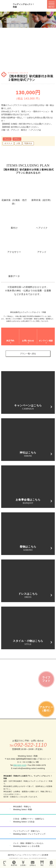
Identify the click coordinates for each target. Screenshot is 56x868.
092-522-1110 (20, 765)
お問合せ (33, 863)
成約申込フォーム (15, 855)
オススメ (8, 143)
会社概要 (45, 855)
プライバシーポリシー (31, 855)
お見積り (23, 863)
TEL (5, 863)
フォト (7, 139)
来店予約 (14, 863)
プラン (17, 139)
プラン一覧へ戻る (28, 354)
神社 (42, 863)
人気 (18, 143)
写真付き (28, 143)
